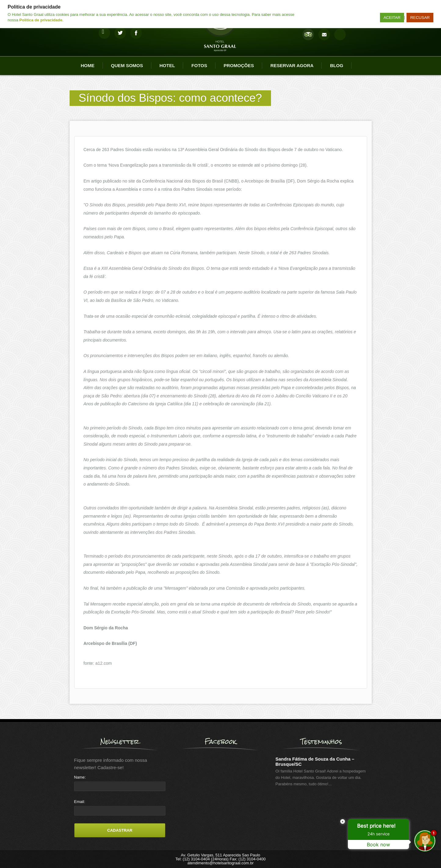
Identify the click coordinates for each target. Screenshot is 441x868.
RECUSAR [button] (420, 18)
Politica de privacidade (41, 20)
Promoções (239, 65)
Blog (336, 65)
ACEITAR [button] (392, 18)
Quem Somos (127, 65)
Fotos (199, 65)
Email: (80, 802)
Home (88, 65)
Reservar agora (292, 65)
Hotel (167, 65)
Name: (80, 777)
